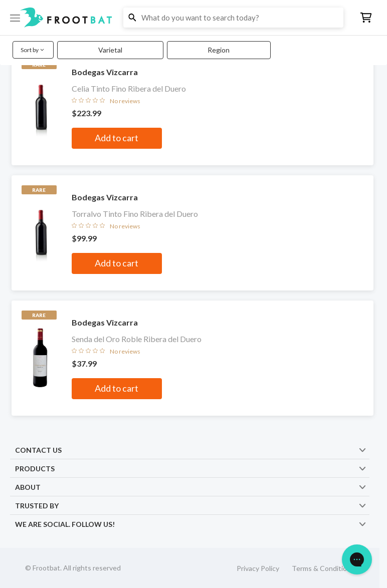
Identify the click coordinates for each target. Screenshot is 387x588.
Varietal (110, 50)
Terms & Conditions (323, 568)
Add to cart (117, 138)
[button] (193, 18)
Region (219, 50)
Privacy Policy (258, 568)
